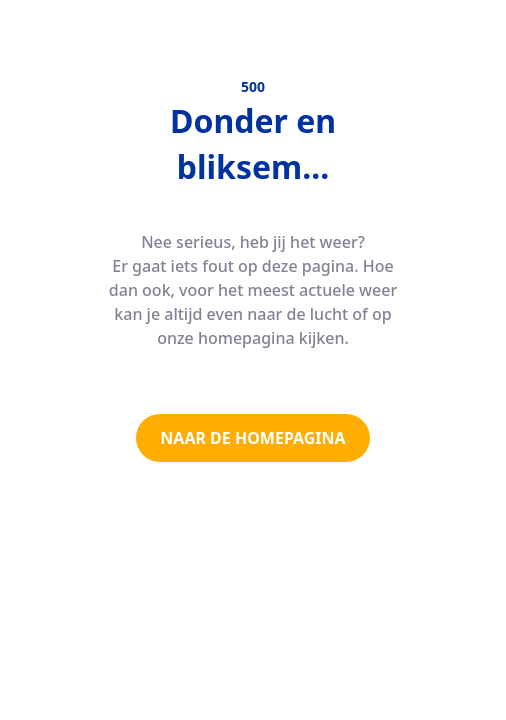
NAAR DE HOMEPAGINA (252, 438)
